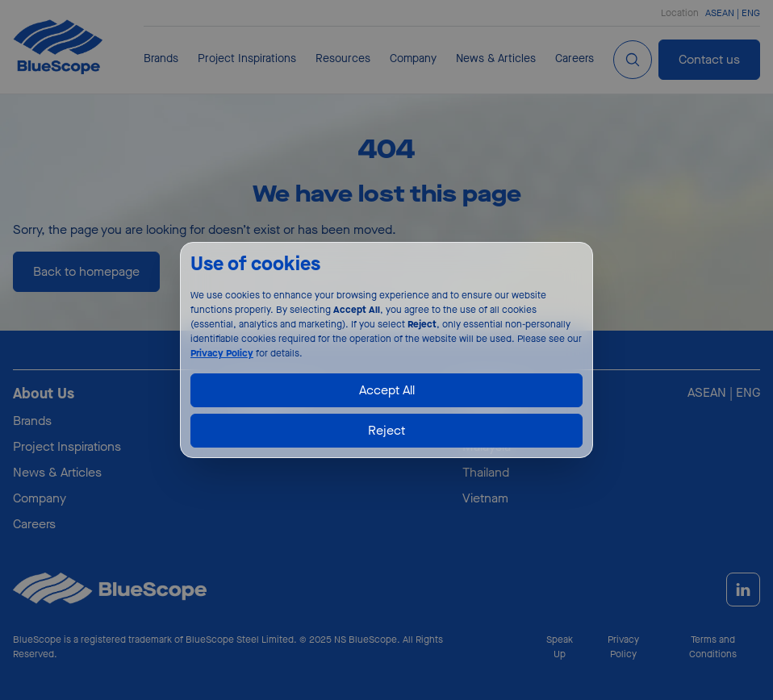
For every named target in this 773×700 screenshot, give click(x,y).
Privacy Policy (222, 353)
